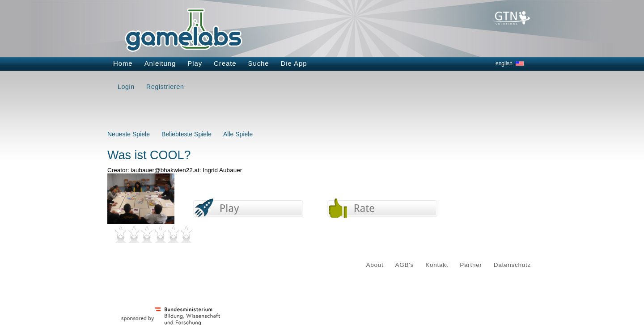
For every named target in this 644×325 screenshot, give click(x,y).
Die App (294, 63)
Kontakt (437, 265)
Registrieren (165, 87)
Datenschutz (512, 265)
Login (126, 87)
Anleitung (160, 63)
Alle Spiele (238, 134)
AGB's (405, 265)
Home (123, 63)
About (375, 265)
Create (225, 63)
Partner (471, 265)
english (504, 63)
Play (195, 63)
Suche (259, 63)
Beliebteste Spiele (186, 134)
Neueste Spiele (129, 134)
